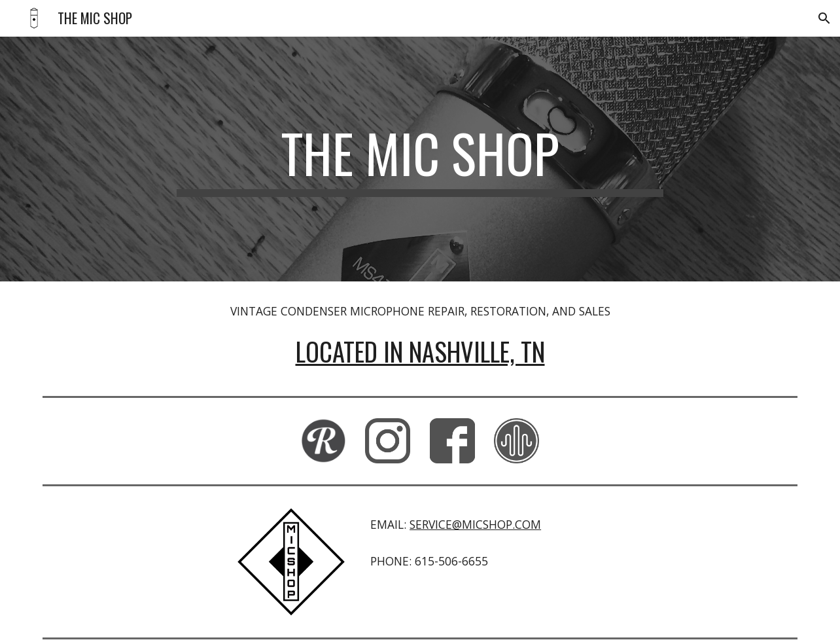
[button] (824, 18)
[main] (420, 159)
